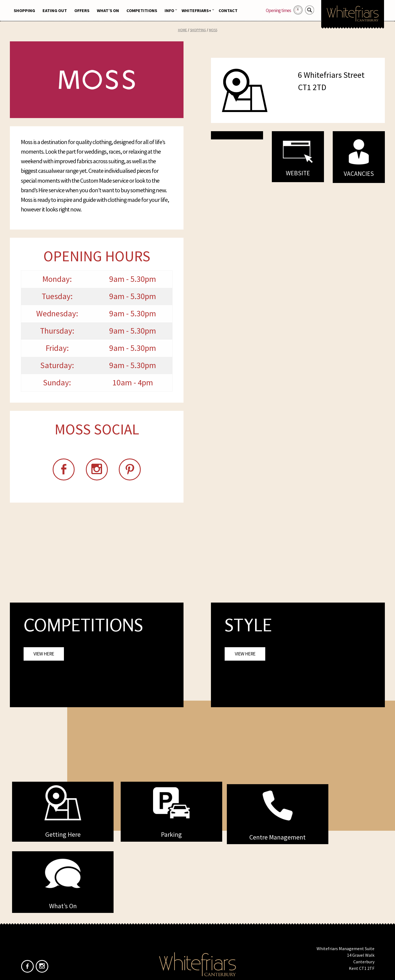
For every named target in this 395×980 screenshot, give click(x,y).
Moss (213, 30)
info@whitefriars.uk (356, 926)
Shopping (24, 10)
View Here (44, 655)
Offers (82, 10)
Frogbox (208, 971)
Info (169, 10)
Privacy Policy (208, 936)
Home (183, 30)
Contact (228, 10)
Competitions (142, 10)
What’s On (108, 10)
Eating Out (55, 10)
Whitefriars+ (196, 10)
